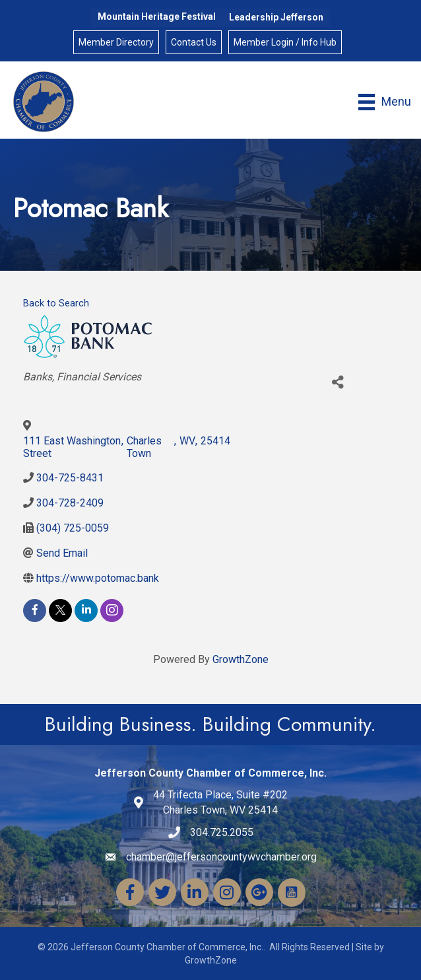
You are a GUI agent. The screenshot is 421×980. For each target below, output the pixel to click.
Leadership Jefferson (276, 17)
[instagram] (112, 611)
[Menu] (385, 102)
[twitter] (60, 611)
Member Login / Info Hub (285, 42)
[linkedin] (86, 611)
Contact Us (194, 42)
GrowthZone (241, 659)
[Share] (338, 382)
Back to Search (56, 303)
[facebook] (35, 611)
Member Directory (116, 42)
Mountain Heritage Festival (157, 17)
